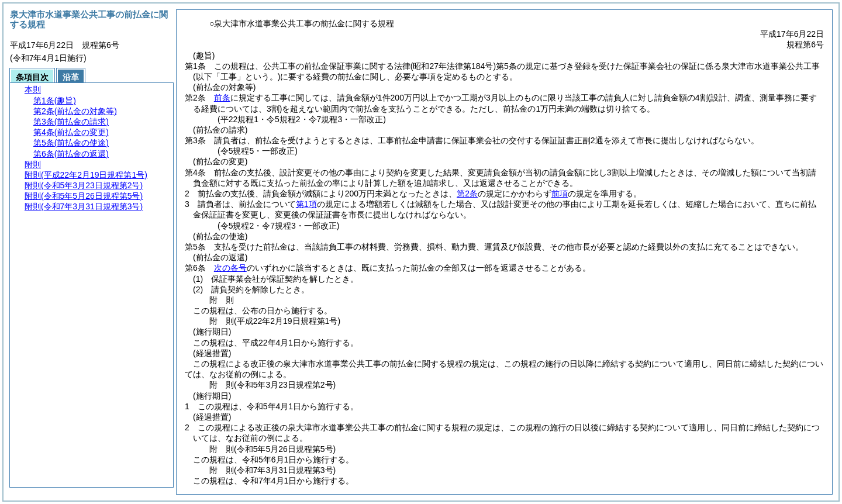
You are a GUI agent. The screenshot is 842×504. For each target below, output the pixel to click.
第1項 (306, 204)
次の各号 (230, 268)
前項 (560, 194)
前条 (222, 98)
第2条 (467, 194)
